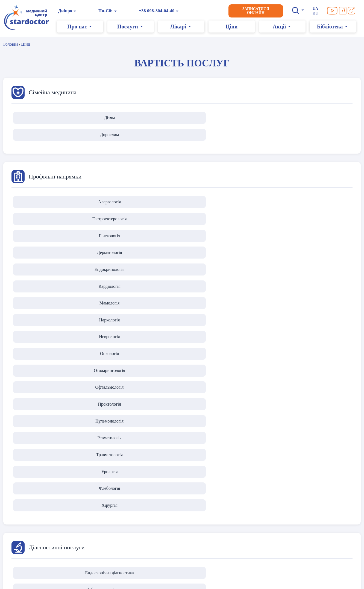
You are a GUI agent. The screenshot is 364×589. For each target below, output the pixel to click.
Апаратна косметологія (114, 442)
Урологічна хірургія (250, 374)
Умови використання (30, 514)
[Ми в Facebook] (344, 11)
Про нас (138, 507)
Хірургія (250, 238)
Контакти (139, 514)
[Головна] (28, 18)
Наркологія (182, 203)
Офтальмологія (114, 221)
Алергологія (45, 186)
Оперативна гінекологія (46, 374)
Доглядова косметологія (182, 442)
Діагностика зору (318, 306)
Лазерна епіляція (250, 442)
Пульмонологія (250, 221)
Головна (11, 44)
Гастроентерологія (114, 186)
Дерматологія (250, 186)
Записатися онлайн (257, 11)
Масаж (318, 442)
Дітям (46, 118)
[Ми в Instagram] (353, 11)
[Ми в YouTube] (334, 11)
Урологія (114, 238)
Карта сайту (19, 572)
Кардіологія (46, 203)
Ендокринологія (318, 186)
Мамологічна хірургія (318, 374)
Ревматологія (318, 221)
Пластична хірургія (114, 374)
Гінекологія (182, 186)
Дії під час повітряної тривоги (39, 527)
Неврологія (250, 203)
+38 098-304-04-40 (158, 11)
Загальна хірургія (182, 374)
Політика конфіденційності (36, 507)
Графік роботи (144, 520)
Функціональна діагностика (250, 306)
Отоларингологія (45, 221)
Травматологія (45, 238)
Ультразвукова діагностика (182, 306)
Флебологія (182, 238)
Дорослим (114, 118)
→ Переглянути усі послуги (302, 507)
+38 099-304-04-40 (245, 575)
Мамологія (114, 203)
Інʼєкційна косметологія (45, 442)
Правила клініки (26, 520)
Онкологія (318, 203)
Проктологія (182, 221)
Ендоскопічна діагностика (46, 306)
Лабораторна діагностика (114, 306)
